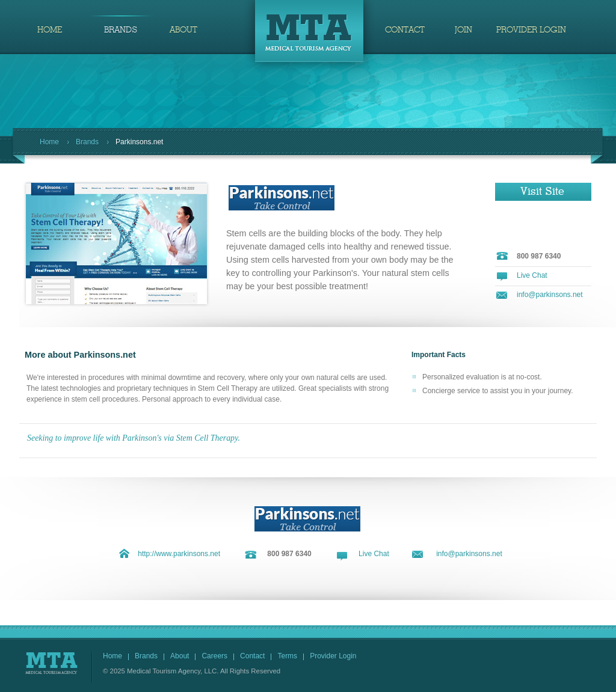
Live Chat (532, 275)
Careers (214, 656)
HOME (50, 30)
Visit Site (542, 192)
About (180, 656)
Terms (287, 656)
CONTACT (405, 30)
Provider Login (333, 656)
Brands (87, 142)
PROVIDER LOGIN (531, 30)
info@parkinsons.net (550, 295)
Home (49, 142)
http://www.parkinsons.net (179, 554)
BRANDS (121, 30)
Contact (252, 656)
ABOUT (183, 30)
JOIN (464, 30)
